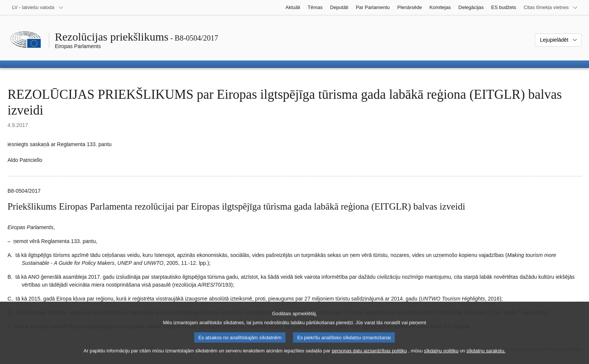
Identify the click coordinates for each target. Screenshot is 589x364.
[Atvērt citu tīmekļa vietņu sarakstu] (551, 8)
